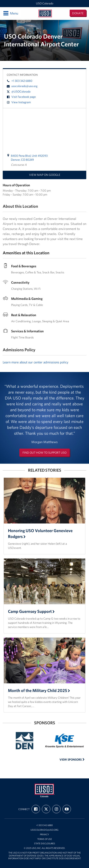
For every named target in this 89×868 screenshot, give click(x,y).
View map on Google (45, 175)
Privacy (44, 835)
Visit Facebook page (21, 97)
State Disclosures (45, 844)
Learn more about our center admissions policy (36, 362)
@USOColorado (19, 91)
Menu (10, 13)
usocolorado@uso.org (22, 86)
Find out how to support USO (44, 453)
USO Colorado (45, 3)
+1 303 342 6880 (20, 81)
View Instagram (19, 102)
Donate (78, 13)
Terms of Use (45, 839)
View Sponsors (72, 760)
